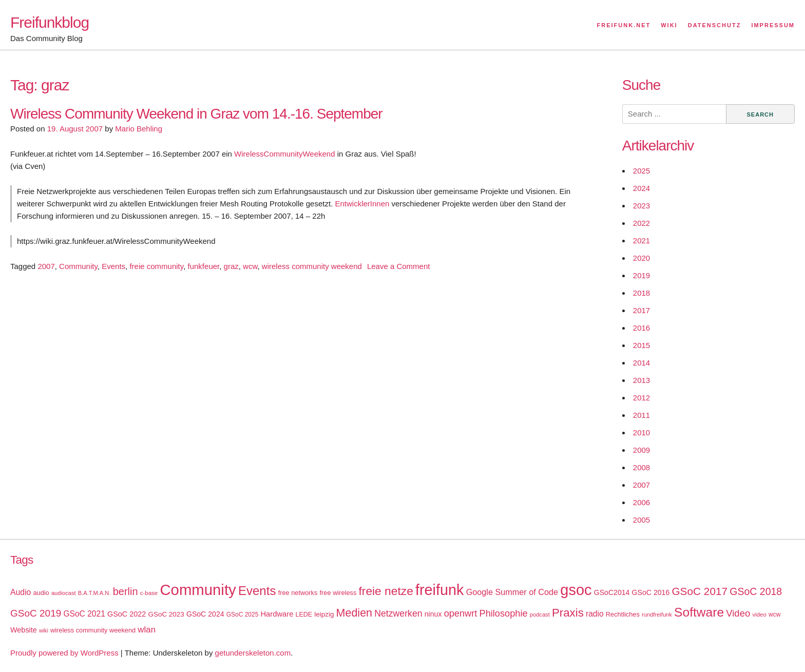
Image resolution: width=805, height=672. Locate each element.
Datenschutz (715, 25)
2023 (641, 206)
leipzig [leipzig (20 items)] (324, 614)
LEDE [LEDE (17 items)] (304, 615)
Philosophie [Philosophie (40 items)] (504, 613)
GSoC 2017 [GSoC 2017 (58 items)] (699, 591)
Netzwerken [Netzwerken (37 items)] (398, 613)
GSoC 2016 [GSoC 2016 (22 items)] (651, 592)
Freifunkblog (50, 22)
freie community (156, 266)
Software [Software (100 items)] (699, 612)
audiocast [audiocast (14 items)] (64, 593)
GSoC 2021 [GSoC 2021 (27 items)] (84, 614)
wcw (250, 266)
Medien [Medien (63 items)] (354, 613)
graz (231, 266)
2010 (641, 433)
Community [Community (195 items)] (198, 590)
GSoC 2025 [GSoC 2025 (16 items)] (243, 615)
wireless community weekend (312, 266)
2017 (641, 310)
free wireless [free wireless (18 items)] (338, 593)
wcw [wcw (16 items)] (774, 615)
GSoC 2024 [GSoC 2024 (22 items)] (205, 614)
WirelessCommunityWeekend (284, 154)
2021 (641, 241)
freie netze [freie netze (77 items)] (386, 591)
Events (113, 266)
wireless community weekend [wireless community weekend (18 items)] (93, 630)
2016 (641, 328)
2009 (641, 450)
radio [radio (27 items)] (595, 614)
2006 (641, 502)
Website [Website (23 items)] (24, 630)
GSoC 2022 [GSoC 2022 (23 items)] (127, 614)
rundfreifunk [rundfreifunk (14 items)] (657, 615)
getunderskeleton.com (253, 653)
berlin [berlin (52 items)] (126, 591)
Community (78, 266)
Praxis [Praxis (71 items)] (568, 613)
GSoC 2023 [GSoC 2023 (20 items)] (166, 614)
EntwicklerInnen (362, 204)
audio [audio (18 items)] (41, 593)
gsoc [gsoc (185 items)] (576, 590)
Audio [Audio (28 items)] (21, 592)
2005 (641, 520)
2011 (641, 415)
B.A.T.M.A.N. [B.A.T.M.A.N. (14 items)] (94, 593)
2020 (641, 258)
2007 (46, 266)
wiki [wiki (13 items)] (44, 630)
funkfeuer (204, 266)
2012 (641, 398)
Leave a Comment (399, 266)
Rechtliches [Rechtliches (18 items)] (623, 614)
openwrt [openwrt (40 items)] (461, 613)
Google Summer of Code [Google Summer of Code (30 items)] (512, 592)
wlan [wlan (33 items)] (147, 630)
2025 (641, 171)
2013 (641, 380)
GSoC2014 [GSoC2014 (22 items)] (612, 592)
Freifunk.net (624, 25)
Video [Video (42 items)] (738, 613)
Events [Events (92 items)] (257, 591)
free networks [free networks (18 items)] (298, 593)
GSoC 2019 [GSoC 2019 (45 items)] (36, 613)
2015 (641, 345)
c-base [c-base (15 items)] (149, 593)
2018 (641, 293)
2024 (641, 188)
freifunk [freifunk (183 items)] (440, 590)
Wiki (669, 25)
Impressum (773, 25)
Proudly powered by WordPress (64, 653)
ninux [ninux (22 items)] (433, 614)
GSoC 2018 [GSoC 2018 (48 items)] (756, 591)
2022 (641, 223)
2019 (641, 275)
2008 (641, 467)
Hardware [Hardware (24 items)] (277, 614)
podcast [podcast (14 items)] (540, 615)
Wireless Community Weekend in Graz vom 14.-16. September (196, 114)
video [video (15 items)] (759, 615)
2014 (641, 363)
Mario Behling (139, 129)
